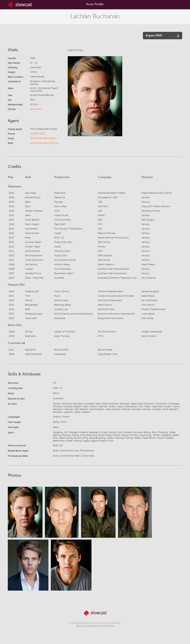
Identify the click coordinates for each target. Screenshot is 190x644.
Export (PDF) (154, 35)
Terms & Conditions (87, 626)
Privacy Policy (107, 626)
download (36, 109)
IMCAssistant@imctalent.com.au (48, 138)
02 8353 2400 (38, 134)
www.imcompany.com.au (44, 143)
